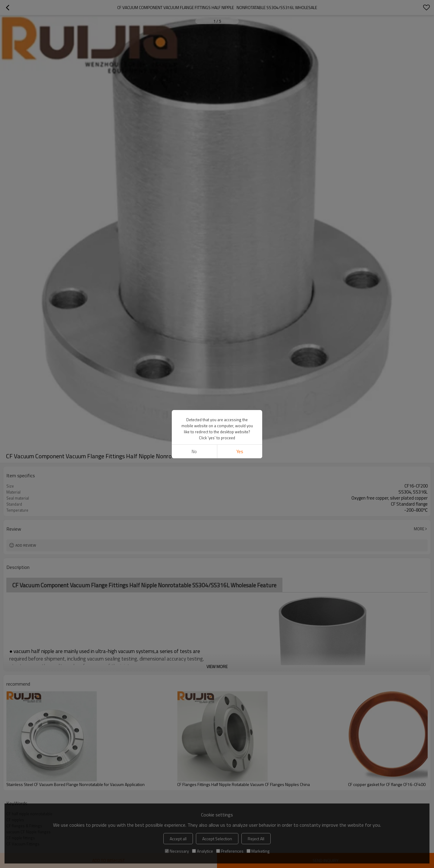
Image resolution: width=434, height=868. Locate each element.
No (194, 451)
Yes (240, 451)
